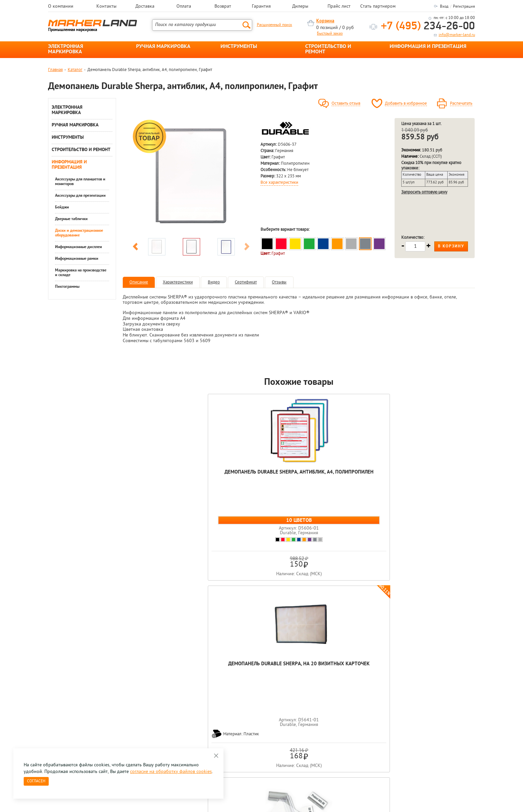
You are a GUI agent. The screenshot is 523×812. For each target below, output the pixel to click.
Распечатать (461, 104)
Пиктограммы (67, 287)
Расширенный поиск (275, 25)
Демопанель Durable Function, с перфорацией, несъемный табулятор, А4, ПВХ (440, 485)
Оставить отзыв (346, 104)
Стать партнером (378, 7)
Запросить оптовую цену (424, 192)
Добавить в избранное (406, 104)
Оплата (184, 7)
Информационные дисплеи (79, 247)
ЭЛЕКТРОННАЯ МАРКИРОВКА (66, 49)
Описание (139, 282)
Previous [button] (135, 248)
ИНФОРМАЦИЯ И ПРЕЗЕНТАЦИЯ (428, 47)
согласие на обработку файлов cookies (171, 772)
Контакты (106, 7)
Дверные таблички (71, 219)
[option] (191, 176)
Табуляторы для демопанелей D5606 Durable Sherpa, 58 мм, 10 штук (299, 482)
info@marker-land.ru (457, 35)
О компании (61, 7)
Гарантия (261, 7)
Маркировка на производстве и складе (81, 273)
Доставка (145, 7)
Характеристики (178, 282)
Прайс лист (339, 7)
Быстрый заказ (330, 34)
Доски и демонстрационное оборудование (79, 233)
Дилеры (300, 7)
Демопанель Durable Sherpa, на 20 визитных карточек (228, 479)
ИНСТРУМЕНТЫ (239, 47)
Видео (214, 282)
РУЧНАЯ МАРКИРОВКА (163, 47)
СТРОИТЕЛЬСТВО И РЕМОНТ (328, 49)
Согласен (36, 781)
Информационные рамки (77, 259)
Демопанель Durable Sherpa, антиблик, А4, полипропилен (158, 479)
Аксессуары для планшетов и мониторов (80, 182)
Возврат (223, 7)
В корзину (451, 246)
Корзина (325, 21)
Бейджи (62, 207)
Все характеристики (279, 183)
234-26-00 (428, 27)
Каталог (75, 70)
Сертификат (246, 282)
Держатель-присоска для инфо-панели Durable (369, 479)
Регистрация (464, 7)
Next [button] (247, 248)
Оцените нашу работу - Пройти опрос (110, 714)
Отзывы (279, 282)
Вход (444, 7)
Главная (55, 70)
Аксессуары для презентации (80, 196)
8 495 (83, 698)
